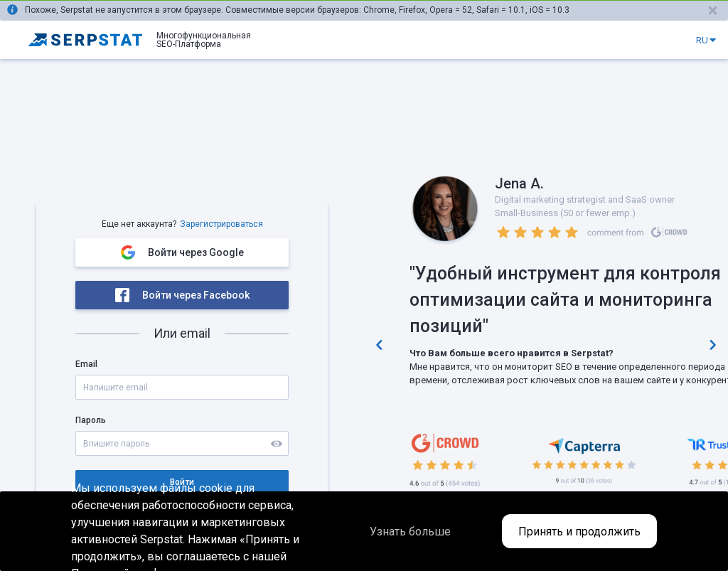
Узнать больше (410, 532)
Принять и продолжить (579, 532)
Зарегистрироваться (221, 224)
